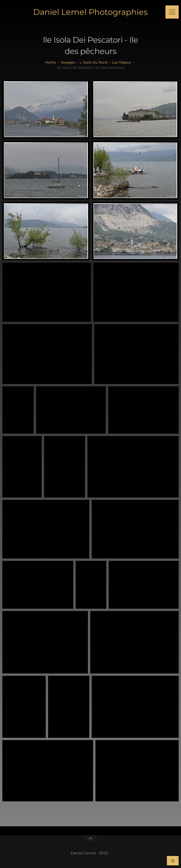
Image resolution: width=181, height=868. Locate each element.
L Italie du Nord (93, 62)
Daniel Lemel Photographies (90, 12)
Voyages (68, 62)
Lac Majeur (122, 62)
